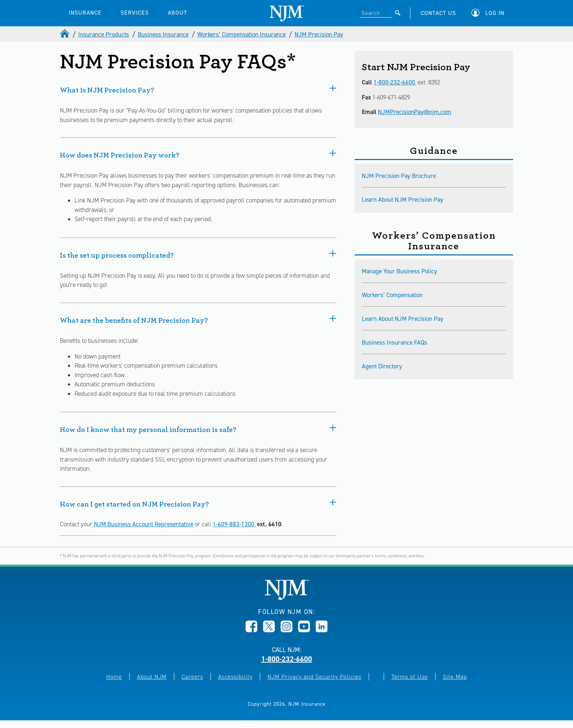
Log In (495, 13)
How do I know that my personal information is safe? (198, 429)
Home (114, 677)
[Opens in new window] (251, 630)
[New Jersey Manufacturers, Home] (287, 598)
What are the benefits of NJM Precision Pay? (198, 319)
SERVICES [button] (135, 13)
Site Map (455, 677)
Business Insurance (163, 34)
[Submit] (398, 13)
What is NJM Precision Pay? (198, 89)
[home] (65, 34)
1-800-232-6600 (394, 82)
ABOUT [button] (177, 13)
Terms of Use (410, 677)
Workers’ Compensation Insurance (242, 34)
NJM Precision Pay (319, 34)
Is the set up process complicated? (198, 254)
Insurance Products (104, 34)
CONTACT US (438, 13)
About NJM (152, 677)
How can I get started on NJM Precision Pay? (198, 503)
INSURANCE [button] (85, 13)
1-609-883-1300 (234, 524)
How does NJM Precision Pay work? (198, 154)
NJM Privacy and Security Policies (314, 677)
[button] (490, 13)
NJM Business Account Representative (144, 524)
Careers (192, 677)
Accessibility (235, 677)
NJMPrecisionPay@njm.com (415, 112)
